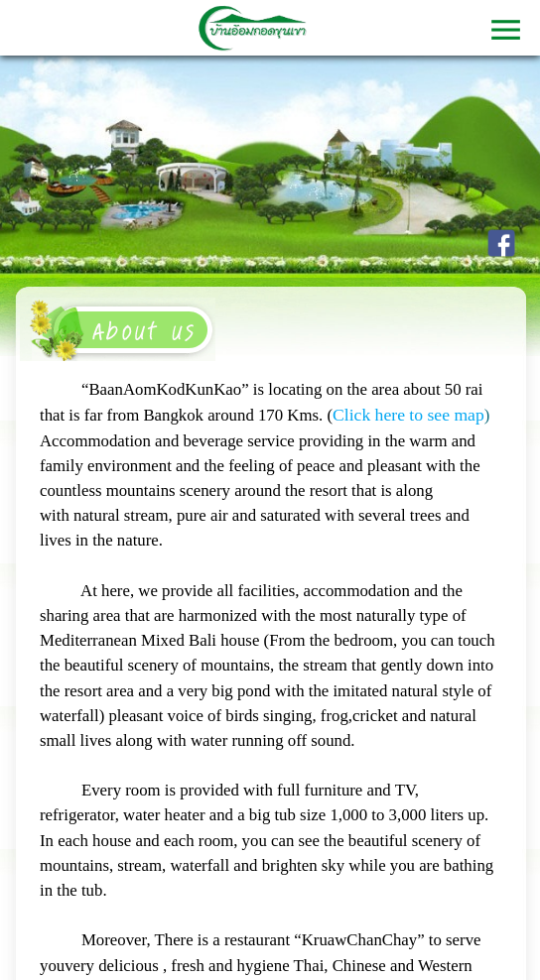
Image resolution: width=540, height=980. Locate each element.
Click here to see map (408, 415)
